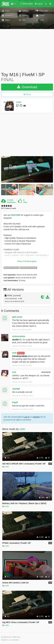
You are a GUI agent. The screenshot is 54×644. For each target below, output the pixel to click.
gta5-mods (17, 317)
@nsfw (15, 340)
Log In (27, 417)
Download (27, 87)
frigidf (15, 402)
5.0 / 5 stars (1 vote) (8, 208)
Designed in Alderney (11, 637)
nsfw (19, 102)
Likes (25, 202)
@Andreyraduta (20, 356)
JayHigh (16, 389)
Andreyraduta (19, 336)
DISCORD (16, 215)
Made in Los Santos (10, 640)
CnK (14, 372)
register (36, 417)
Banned (21, 353)
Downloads (11, 202)
